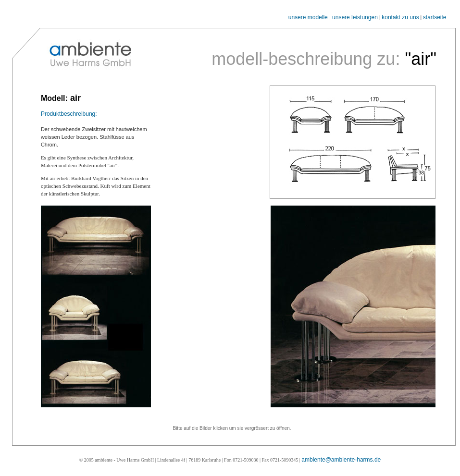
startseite (435, 17)
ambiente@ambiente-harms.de (341, 460)
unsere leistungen (355, 17)
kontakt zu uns (400, 17)
